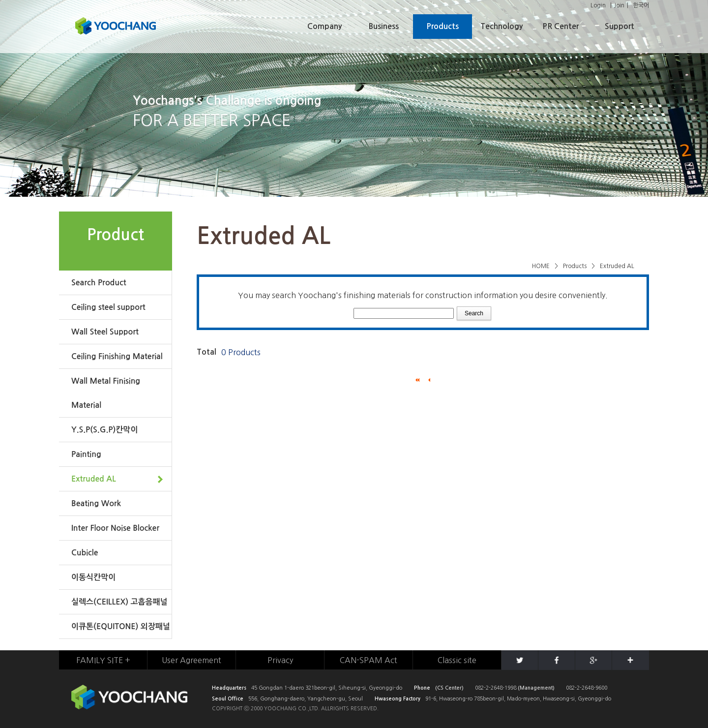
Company (324, 26)
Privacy (280, 660)
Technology (501, 26)
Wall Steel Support (105, 332)
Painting (86, 454)
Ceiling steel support (108, 307)
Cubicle (85, 553)
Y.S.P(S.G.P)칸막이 (104, 430)
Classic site (457, 660)
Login (598, 5)
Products (442, 26)
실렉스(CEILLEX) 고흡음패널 (119, 602)
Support (619, 26)
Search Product (99, 283)
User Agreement (192, 660)
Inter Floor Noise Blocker (115, 528)
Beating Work (96, 503)
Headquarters (229, 688)
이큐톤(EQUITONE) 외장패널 (121, 626)
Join (619, 5)
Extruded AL (94, 479)
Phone (422, 688)
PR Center (560, 26)
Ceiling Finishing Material (117, 356)
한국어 (641, 5)
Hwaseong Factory (398, 699)
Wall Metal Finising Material (106, 393)
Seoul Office (228, 699)
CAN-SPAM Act (369, 660)
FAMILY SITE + (103, 660)
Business (384, 26)
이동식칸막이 (93, 577)
